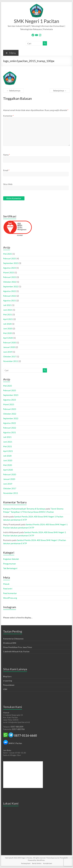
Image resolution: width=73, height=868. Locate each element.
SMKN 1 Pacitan (13, 743)
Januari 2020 (9, 347)
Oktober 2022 (10, 282)
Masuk (6, 584)
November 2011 (11, 361)
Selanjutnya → (60, 90)
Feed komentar (10, 593)
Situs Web (8, 184)
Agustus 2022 (10, 291)
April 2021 (8, 319)
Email (6, 170)
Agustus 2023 (10, 268)
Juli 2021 (7, 305)
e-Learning (8, 681)
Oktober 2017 (10, 356)
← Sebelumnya (13, 90)
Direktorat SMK (10, 643)
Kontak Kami (48, 863)
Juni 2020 (8, 328)
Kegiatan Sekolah (11, 559)
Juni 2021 (8, 310)
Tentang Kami (26, 863)
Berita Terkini (37, 863)
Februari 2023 (10, 277)
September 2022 (11, 286)
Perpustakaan (9, 685)
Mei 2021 (8, 314)
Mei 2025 (8, 254)
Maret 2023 (9, 272)
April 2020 (8, 338)
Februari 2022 (10, 296)
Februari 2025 (10, 258)
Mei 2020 (8, 333)
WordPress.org (10, 598)
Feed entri (8, 589)
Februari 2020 (10, 342)
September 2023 (11, 263)
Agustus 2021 (10, 300)
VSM (5, 689)
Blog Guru (7, 676)
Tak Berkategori (10, 568)
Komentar (8, 116)
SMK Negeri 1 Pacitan (36, 21)
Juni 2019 (8, 352)
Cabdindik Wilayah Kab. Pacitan (16, 651)
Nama (6, 155)
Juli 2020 (7, 324)
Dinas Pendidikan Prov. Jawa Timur (18, 647)
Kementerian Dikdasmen (13, 639)
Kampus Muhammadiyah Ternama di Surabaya (24, 509)
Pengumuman (10, 564)
